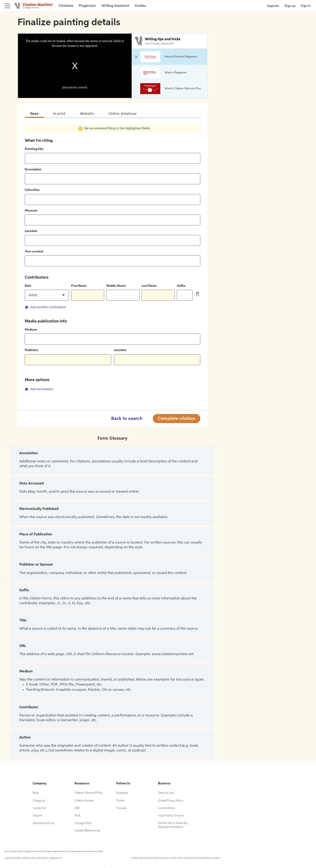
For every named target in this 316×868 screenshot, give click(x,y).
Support (38, 816)
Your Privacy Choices (171, 816)
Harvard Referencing (87, 831)
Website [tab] (87, 114)
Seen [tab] (34, 114)
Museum (31, 211)
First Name (79, 286)
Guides (140, 6)
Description (33, 170)
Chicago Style (83, 823)
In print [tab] (59, 114)
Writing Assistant (115, 6)
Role (28, 286)
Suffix (181, 286)
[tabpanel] (113, 261)
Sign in (306, 6)
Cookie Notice (167, 808)
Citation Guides (84, 801)
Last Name (149, 286)
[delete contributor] (198, 294)
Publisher (32, 350)
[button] (47, 295)
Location (31, 231)
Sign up (290, 6)
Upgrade (273, 6)
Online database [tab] (123, 114)
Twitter (120, 801)
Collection (32, 190)
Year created (34, 252)
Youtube (121, 808)
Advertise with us (43, 823)
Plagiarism (87, 6)
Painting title (34, 149)
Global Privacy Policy (171, 801)
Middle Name (116, 286)
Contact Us (39, 808)
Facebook (122, 793)
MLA (77, 816)
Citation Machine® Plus (89, 793)
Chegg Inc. (39, 801)
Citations (66, 6)
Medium (31, 330)
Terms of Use (166, 793)
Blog (35, 793)
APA (77, 808)
